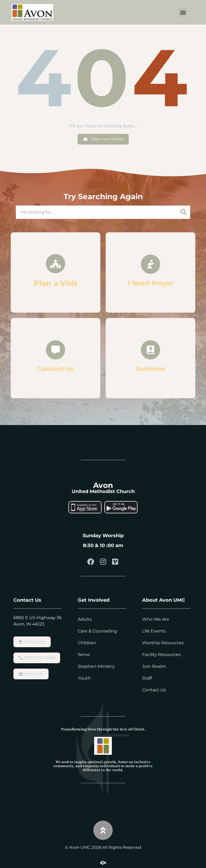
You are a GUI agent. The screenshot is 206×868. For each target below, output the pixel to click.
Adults (85, 619)
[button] (183, 12)
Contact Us (154, 690)
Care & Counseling (97, 631)
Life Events (154, 631)
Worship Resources (163, 643)
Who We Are (156, 619)
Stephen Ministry (96, 666)
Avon (103, 485)
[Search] (183, 212)
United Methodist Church (103, 491)
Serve (84, 655)
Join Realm (154, 666)
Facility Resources (161, 655)
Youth (84, 678)
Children (87, 643)
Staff (147, 678)
